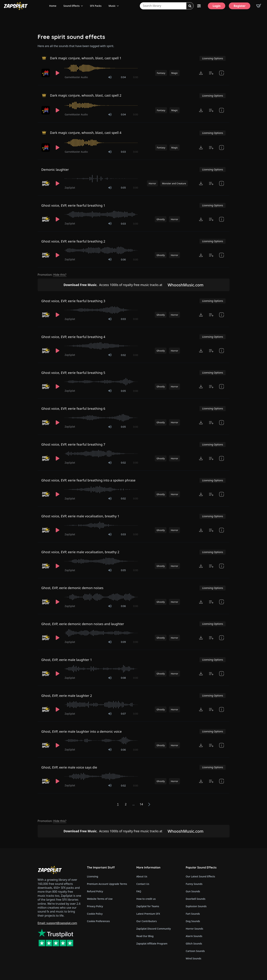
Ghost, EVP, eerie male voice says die (69, 767)
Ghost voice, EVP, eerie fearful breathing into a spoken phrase (88, 480)
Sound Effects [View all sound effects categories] (72, 6)
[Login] (217, 6)
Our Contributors (147, 921)
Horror (152, 183)
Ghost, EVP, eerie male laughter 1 (67, 660)
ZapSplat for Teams (148, 906)
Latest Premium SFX (148, 914)
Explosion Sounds (196, 906)
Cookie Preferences (99, 921)
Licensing (93, 876)
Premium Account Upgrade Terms (107, 884)
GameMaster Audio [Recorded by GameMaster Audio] (76, 77)
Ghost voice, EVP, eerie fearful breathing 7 (73, 444)
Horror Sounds (195, 929)
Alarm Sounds (194, 936)
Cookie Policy (95, 914)
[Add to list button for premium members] (211, 73)
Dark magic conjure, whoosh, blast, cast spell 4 (86, 133)
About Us (142, 876)
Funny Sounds (194, 884)
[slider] (101, 68)
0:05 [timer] (123, 188)
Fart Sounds (193, 914)
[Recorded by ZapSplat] (46, 183)
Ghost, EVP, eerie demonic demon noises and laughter (83, 624)
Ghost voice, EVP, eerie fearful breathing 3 (73, 301)
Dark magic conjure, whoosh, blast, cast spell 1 (86, 58)
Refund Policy (95, 891)
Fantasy (161, 73)
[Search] (190, 6)
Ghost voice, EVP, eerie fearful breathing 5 (73, 373)
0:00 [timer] (136, 77)
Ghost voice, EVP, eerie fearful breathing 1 (73, 205)
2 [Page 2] (126, 804)
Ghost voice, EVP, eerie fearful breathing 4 (73, 337)
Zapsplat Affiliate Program (152, 944)
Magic (175, 73)
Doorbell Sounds (196, 899)
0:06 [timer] (123, 259)
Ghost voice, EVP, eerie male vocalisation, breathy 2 (80, 552)
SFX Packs (96, 6)
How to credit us (146, 899)
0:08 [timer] (123, 678)
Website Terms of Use (100, 899)
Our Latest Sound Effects (200, 876)
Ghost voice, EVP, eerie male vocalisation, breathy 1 (80, 516)
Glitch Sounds (194, 944)
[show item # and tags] (222, 183)
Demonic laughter (55, 170)
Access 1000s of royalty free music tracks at (113, 285)
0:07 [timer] (123, 714)
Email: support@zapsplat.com (57, 923)
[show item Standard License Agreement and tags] (222, 73)
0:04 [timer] (123, 77)
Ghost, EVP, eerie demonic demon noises (72, 588)
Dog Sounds (193, 921)
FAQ (139, 891)
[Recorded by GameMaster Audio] (46, 73)
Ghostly (161, 219)
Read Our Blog (145, 936)
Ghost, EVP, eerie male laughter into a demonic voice (82, 731)
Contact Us (143, 884)
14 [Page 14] (141, 804)
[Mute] (110, 77)
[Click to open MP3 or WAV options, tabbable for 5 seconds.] (201, 73)
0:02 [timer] (123, 355)
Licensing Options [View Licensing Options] (213, 58)
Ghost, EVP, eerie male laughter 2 (67, 696)
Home (53, 6)
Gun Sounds (193, 891)
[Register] (240, 6)
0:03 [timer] (123, 152)
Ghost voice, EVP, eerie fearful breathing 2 (73, 241)
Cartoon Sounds (195, 951)
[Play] (58, 73)
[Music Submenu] (119, 6)
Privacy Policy (95, 906)
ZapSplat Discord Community (154, 929)
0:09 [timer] (123, 642)
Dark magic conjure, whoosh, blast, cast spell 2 (86, 95)
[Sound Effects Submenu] (83, 6)
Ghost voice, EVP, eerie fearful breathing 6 (73, 409)
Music (112, 6)
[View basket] (259, 6)
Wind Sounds (194, 958)
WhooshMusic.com (185, 285)
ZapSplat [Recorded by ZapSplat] (70, 188)
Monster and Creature (174, 183)
